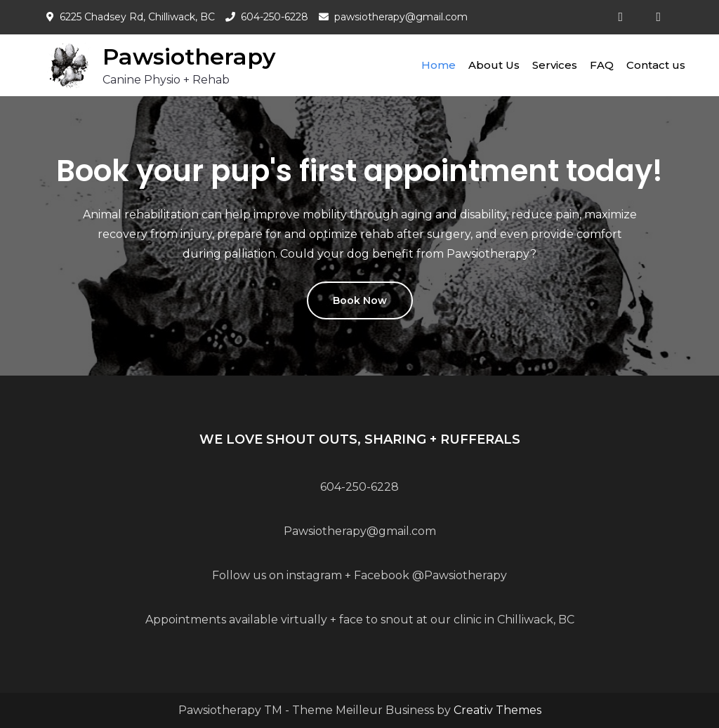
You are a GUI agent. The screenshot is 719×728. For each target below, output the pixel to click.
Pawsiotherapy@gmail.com (360, 531)
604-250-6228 (275, 17)
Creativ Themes (497, 710)
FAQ (602, 65)
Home (438, 65)
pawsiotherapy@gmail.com (401, 17)
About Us (494, 65)
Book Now (360, 300)
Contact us (656, 65)
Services (555, 65)
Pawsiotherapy (189, 57)
